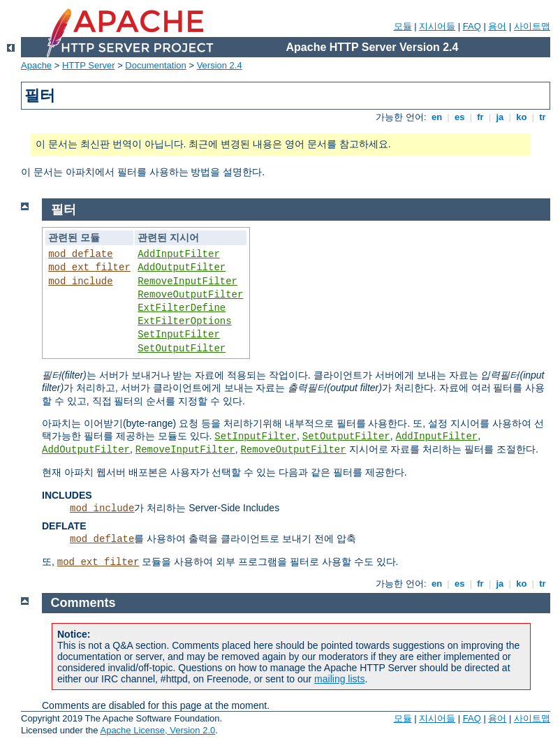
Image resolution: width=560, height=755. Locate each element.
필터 (64, 210)
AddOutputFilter (182, 267)
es (459, 117)
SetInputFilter (179, 335)
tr (543, 117)
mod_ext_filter (89, 267)
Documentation (155, 65)
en (436, 117)
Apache (36, 65)
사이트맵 (532, 26)
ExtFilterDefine (182, 308)
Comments (83, 603)
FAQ (472, 26)
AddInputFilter (179, 254)
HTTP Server (89, 65)
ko (522, 117)
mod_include (80, 281)
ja (500, 117)
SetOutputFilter (182, 349)
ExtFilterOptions (184, 321)
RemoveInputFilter (187, 281)
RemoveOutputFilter (190, 295)
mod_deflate (80, 254)
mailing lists (339, 679)
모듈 (403, 26)
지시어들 (437, 26)
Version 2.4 (220, 65)
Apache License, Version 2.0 (157, 730)
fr (481, 117)
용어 (497, 26)
